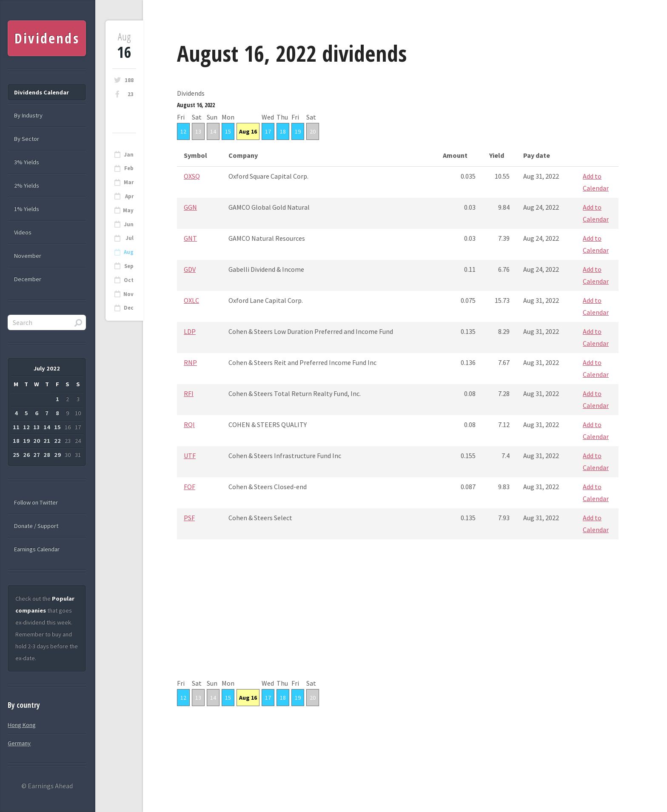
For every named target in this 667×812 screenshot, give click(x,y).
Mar (129, 182)
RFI (189, 393)
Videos (23, 232)
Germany (19, 743)
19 (298, 131)
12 (183, 131)
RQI (189, 425)
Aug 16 (248, 131)
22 (57, 441)
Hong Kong (22, 725)
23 (131, 94)
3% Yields (27, 162)
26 (26, 455)
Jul (130, 238)
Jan (129, 155)
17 (268, 131)
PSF (189, 518)
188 (129, 80)
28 (47, 455)
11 (16, 427)
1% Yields (27, 209)
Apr (129, 196)
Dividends (47, 38)
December (28, 279)
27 (37, 455)
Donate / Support (36, 526)
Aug (129, 252)
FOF (190, 487)
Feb (129, 168)
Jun (129, 224)
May (128, 210)
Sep (129, 266)
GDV (190, 269)
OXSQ (192, 176)
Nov (128, 294)
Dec (129, 308)
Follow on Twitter (36, 502)
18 (283, 131)
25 (16, 455)
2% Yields (27, 185)
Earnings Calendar (37, 549)
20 (313, 131)
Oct (129, 280)
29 (57, 455)
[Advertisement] (398, 618)
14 (213, 131)
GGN (190, 207)
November (28, 256)
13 (198, 131)
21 (47, 441)
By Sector (27, 139)
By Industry (28, 115)
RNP (190, 362)
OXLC (191, 300)
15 (228, 131)
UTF (190, 456)
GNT (190, 238)
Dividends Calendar (41, 92)
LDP (190, 331)
